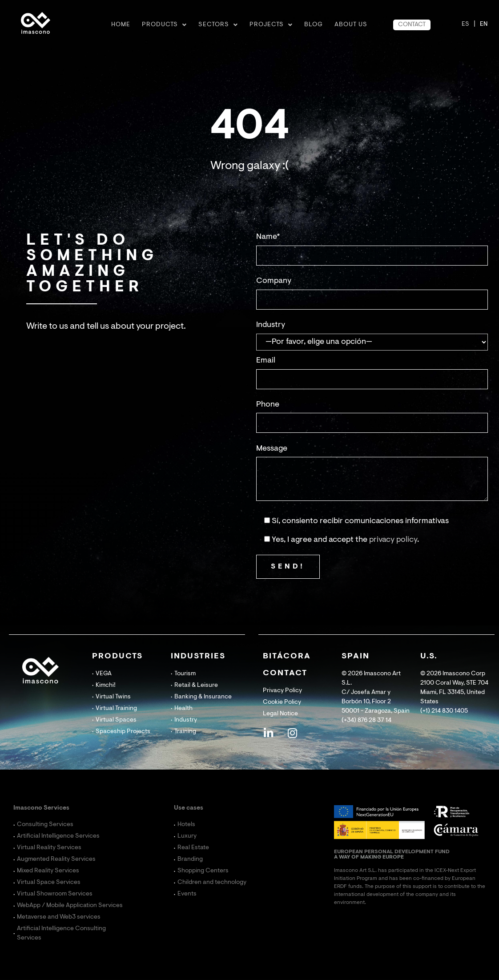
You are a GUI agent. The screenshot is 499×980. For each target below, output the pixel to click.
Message (272, 449)
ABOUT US (351, 25)
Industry (271, 325)
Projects (271, 25)
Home (121, 25)
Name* (268, 237)
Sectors (218, 25)
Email (266, 361)
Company (274, 281)
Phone (268, 405)
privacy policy (393, 540)
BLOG (314, 25)
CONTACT (412, 25)
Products (164, 25)
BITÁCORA (287, 657)
